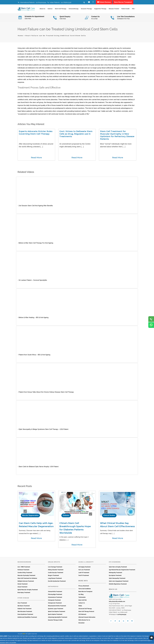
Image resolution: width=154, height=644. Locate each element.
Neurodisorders (24, 562)
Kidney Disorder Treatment (56, 570)
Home (21, 36)
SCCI (24, 634)
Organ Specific (54, 562)
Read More (36, 158)
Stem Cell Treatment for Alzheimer (27, 579)
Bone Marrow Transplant (85, 592)
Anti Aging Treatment (85, 567)
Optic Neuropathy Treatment (117, 579)
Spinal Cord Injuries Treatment (57, 612)
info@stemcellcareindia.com (117, 602)
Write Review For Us (84, 620)
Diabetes (66, 516)
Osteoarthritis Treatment (55, 592)
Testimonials (82, 597)
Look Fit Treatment (84, 573)
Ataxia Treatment (22, 587)
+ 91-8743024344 (121, 615)
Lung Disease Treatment (55, 579)
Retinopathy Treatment (115, 573)
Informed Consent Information (87, 617)
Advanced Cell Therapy (85, 609)
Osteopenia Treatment (54, 600)
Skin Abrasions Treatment (25, 612)
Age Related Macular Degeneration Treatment (122, 570)
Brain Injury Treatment (24, 593)
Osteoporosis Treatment (55, 603)
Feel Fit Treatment (84, 576)
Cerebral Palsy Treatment (25, 573)
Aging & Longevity (86, 562)
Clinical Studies (109, 516)
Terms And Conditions (85, 589)
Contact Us (82, 603)
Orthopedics (53, 587)
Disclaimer (82, 623)
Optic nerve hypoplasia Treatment (119, 581)
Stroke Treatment (23, 584)
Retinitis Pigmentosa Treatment (118, 584)
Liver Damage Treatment (55, 567)
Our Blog (81, 595)
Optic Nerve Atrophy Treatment (118, 567)
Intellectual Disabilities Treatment (27, 617)
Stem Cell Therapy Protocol (86, 612)
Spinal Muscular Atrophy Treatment (28, 590)
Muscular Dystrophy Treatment (26, 576)
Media (80, 606)
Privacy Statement (84, 586)
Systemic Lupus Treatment (56, 609)
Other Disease (23, 598)
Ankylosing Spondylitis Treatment (58, 617)
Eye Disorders (115, 562)
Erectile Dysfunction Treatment (57, 581)
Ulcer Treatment (22, 603)
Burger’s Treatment (53, 576)
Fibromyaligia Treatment (55, 595)
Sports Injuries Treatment (55, 615)
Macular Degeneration (30, 516)
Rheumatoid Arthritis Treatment (57, 606)
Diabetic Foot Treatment (25, 609)
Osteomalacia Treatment (55, 597)
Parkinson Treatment (23, 570)
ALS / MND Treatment (24, 567)
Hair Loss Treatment (84, 570)
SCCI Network (82, 615)
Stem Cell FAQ (82, 600)
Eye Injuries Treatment (115, 576)
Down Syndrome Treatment (25, 615)
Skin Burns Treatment (24, 606)
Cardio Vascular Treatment (56, 573)
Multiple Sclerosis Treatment (26, 581)
